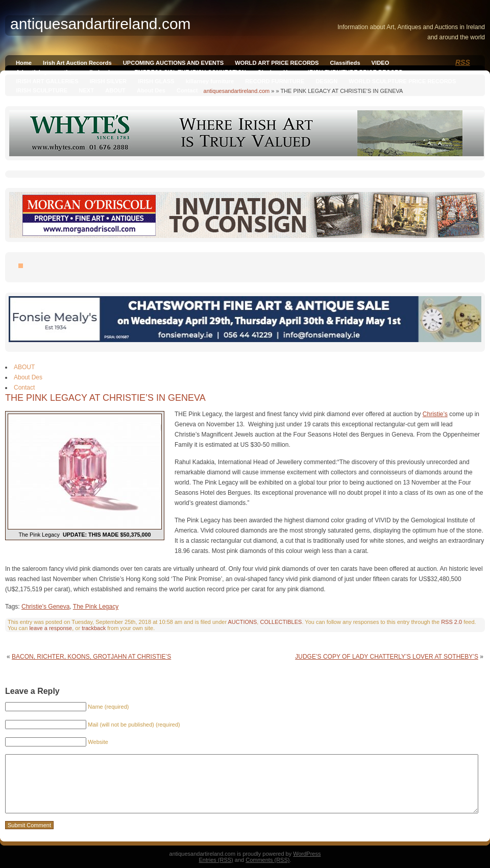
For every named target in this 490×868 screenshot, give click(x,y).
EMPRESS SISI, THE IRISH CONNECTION (190, 72)
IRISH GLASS (156, 81)
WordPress (307, 854)
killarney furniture (210, 81)
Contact (187, 90)
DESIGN (326, 81)
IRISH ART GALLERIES (47, 81)
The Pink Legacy (96, 607)
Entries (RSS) (216, 860)
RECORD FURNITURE (275, 81)
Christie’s (435, 414)
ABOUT (115, 90)
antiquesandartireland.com (237, 91)
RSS (463, 62)
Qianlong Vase (277, 72)
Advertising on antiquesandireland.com (69, 72)
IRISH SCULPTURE (42, 90)
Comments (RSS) (267, 860)
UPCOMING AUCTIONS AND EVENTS (173, 63)
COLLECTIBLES (281, 622)
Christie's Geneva (45, 607)
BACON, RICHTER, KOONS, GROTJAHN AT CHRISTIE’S (91, 657)
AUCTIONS (243, 622)
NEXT (86, 90)
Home (24, 63)
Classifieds (345, 63)
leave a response (51, 628)
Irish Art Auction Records (77, 63)
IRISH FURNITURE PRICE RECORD (355, 72)
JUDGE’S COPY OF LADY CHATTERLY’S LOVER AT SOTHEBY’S (387, 657)
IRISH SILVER (108, 81)
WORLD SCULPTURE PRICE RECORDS (402, 81)
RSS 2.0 (451, 622)
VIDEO (381, 63)
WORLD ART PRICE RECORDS (277, 63)
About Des (151, 90)
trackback (94, 628)
